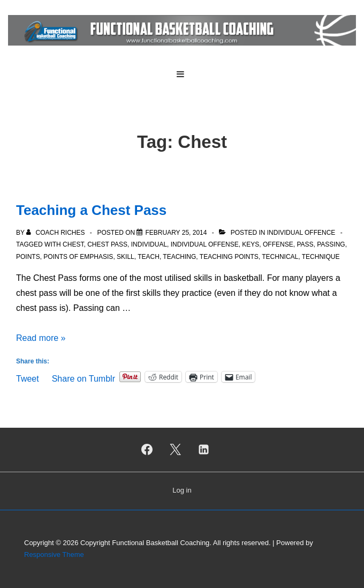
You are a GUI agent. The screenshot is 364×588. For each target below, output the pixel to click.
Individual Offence (301, 233)
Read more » (41, 338)
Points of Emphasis (78, 257)
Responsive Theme (54, 554)
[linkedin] (203, 450)
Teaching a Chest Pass (91, 210)
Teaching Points (229, 257)
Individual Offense (205, 244)
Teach (149, 257)
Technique (321, 257)
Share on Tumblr (84, 378)
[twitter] (176, 450)
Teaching (179, 257)
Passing (331, 244)
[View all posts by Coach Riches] (56, 233)
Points (28, 257)
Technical (280, 257)
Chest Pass (107, 244)
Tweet (28, 378)
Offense (278, 244)
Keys (251, 244)
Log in (182, 490)
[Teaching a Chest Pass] (176, 233)
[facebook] (147, 450)
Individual (149, 244)
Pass (305, 244)
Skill (126, 257)
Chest (73, 244)
